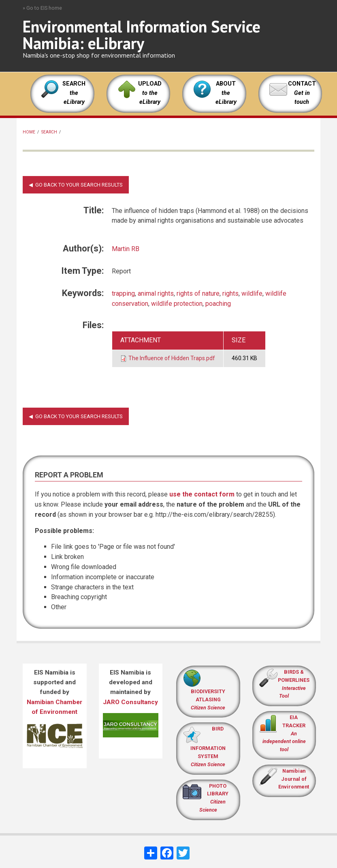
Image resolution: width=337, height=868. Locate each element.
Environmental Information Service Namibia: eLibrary (142, 35)
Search (49, 132)
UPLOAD (150, 93)
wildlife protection (177, 304)
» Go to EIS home (42, 8)
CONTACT (302, 84)
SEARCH (74, 93)
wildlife (252, 293)
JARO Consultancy (130, 702)
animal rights (156, 293)
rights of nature (198, 293)
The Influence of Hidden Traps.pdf (172, 358)
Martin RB (126, 249)
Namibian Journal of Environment (294, 779)
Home (29, 132)
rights (230, 293)
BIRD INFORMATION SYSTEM (208, 747)
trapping (123, 293)
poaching (218, 304)
